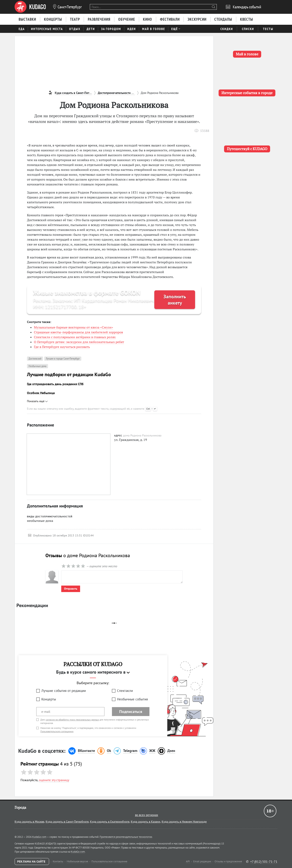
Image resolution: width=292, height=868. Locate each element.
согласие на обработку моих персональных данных (72, 720)
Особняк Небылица (41, 393)
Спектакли (125, 691)
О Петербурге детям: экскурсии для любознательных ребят (79, 342)
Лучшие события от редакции (64, 691)
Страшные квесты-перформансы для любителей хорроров (78, 332)
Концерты (49, 699)
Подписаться (131, 712)
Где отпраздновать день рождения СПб (55, 384)
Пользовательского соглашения (57, 731)
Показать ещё (37, 401)
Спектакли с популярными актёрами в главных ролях (75, 337)
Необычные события (132, 699)
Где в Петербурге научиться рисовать (62, 347)
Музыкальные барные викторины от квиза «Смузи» (74, 327)
